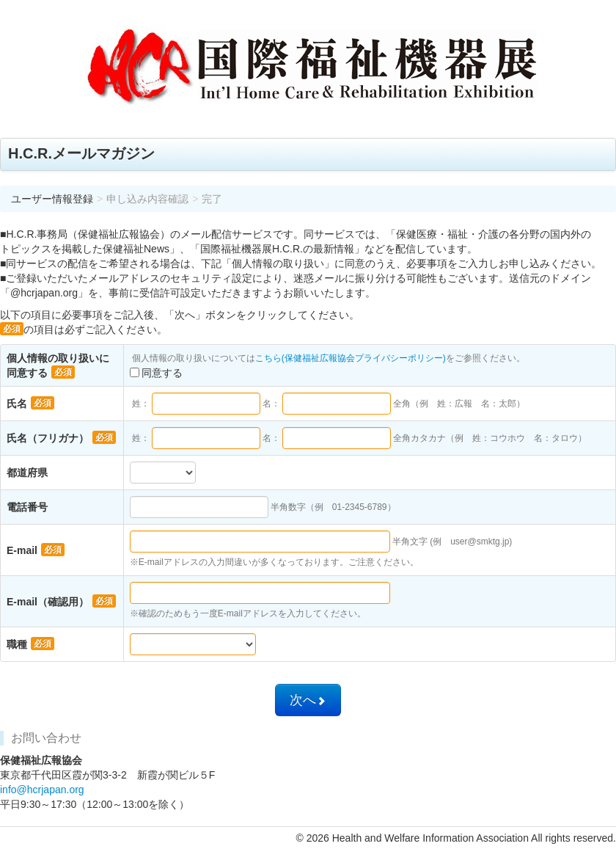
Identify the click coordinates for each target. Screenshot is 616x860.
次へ (308, 700)
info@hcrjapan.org (42, 790)
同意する (156, 373)
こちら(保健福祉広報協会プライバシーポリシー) (351, 358)
